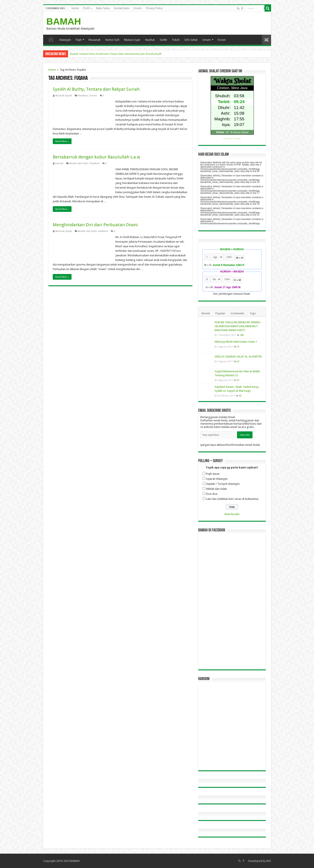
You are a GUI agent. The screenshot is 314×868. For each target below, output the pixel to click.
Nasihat (150, 40)
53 (238, 347)
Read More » (62, 141)
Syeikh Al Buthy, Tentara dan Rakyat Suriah (96, 89)
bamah (59, 163)
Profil (86, 8)
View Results (232, 514)
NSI (269, 861)
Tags (253, 313)
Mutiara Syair (132, 40)
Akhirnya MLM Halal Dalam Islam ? (236, 342)
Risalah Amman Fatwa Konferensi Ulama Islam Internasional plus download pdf (116, 54)
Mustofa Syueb (64, 96)
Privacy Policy (154, 8)
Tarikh (163, 40)
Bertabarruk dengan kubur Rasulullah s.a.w (96, 157)
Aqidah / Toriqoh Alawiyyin (223, 484)
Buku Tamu (103, 8)
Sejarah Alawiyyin (217, 479)
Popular (220, 313)
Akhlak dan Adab (217, 489)
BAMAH (64, 21)
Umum (206, 40)
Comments (237, 313)
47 (238, 380)
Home (75, 8)
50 (238, 361)
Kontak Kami (122, 8)
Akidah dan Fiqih (79, 163)
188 (242, 335)
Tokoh (176, 40)
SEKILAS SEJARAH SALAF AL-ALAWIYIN (238, 357)
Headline (83, 96)
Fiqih (79, 40)
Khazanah (95, 40)
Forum (138, 8)
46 (240, 396)
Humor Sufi (112, 40)
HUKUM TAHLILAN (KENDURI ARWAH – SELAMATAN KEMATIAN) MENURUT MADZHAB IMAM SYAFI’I (238, 326)
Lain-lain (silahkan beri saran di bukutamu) (232, 499)
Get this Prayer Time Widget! (232, 139)
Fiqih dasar (213, 474)
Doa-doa (212, 494)
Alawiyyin (65, 40)
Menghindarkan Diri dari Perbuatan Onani (95, 225)
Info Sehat (191, 40)
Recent (206, 313)
